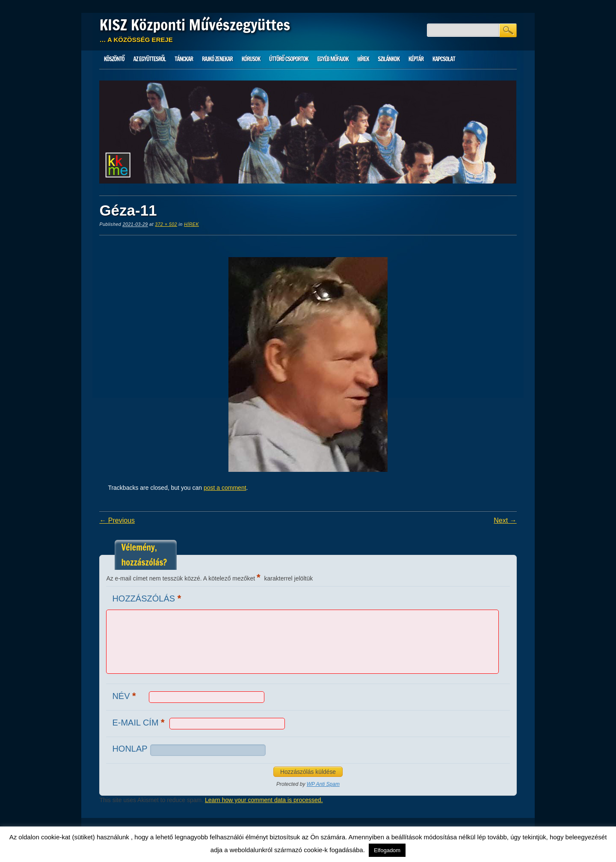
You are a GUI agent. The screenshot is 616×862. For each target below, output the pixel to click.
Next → (505, 520)
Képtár (416, 59)
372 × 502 (166, 224)
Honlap (130, 749)
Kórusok (251, 59)
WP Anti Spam (323, 784)
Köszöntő (114, 59)
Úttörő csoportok (289, 59)
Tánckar (184, 59)
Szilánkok (389, 59)
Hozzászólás (148, 598)
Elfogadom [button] (387, 850)
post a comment (225, 488)
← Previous (117, 520)
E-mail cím (139, 722)
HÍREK (363, 59)
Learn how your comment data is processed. (264, 800)
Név (125, 696)
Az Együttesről (150, 59)
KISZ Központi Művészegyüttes (195, 25)
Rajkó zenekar (217, 59)
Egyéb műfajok (333, 59)
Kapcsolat (444, 59)
